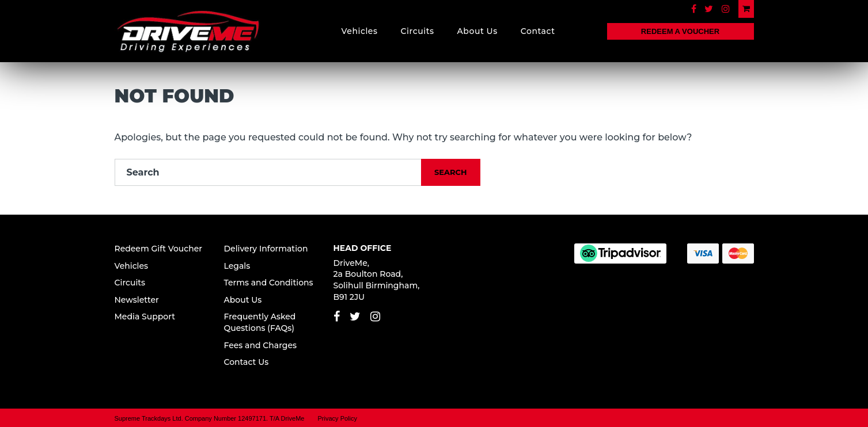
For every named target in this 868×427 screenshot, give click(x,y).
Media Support (145, 317)
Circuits (418, 31)
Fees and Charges (261, 345)
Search (450, 172)
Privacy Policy (338, 418)
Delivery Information (266, 249)
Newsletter (137, 300)
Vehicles (360, 31)
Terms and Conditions (269, 283)
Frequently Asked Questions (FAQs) (260, 322)
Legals (237, 266)
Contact (538, 31)
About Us (477, 31)
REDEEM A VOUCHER (680, 31)
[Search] (268, 172)
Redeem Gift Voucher (159, 249)
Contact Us (247, 362)
